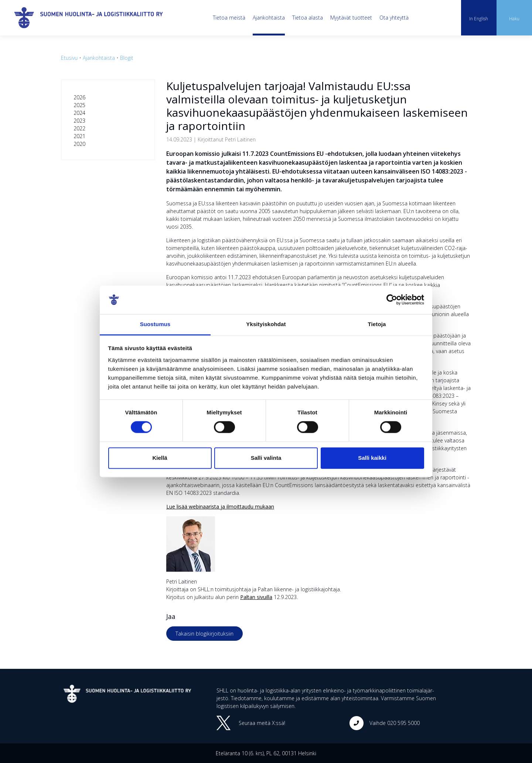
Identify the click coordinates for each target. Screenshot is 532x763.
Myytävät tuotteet (351, 18)
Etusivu (69, 58)
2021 (79, 136)
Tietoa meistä (229, 18)
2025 (79, 105)
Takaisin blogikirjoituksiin (204, 634)
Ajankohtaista (269, 18)
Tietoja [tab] (377, 324)
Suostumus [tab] (155, 324)
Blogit (127, 58)
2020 (79, 144)
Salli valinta (266, 458)
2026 (79, 97)
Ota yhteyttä (394, 18)
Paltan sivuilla (256, 597)
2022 (79, 128)
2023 (79, 121)
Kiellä (160, 458)
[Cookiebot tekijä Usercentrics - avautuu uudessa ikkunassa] (392, 300)
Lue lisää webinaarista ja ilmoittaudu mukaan (220, 507)
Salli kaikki (372, 458)
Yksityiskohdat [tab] (266, 324)
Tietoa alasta (308, 18)
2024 (79, 113)
